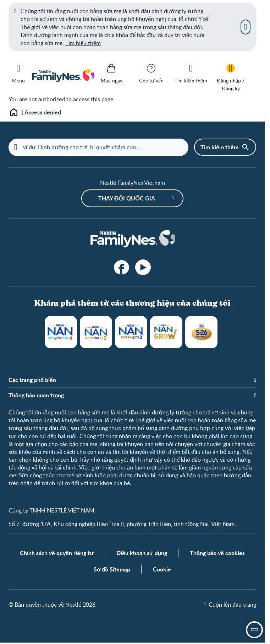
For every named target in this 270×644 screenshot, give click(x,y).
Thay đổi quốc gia (127, 198)
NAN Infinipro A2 (96, 332)
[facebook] (122, 268)
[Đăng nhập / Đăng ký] (231, 77)
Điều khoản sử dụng (142, 554)
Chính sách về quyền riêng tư (57, 554)
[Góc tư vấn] (151, 73)
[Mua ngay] (111, 73)
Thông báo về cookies (217, 554)
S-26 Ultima (201, 332)
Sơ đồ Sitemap (112, 571)
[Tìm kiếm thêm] (191, 73)
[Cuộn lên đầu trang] (230, 606)
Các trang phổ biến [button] (32, 380)
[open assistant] (254, 630)
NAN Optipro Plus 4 (61, 332)
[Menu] (18, 72)
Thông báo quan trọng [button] (36, 396)
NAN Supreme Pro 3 (131, 332)
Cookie (162, 571)
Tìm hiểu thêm (83, 43)
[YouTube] (143, 268)
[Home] (132, 239)
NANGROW (166, 332)
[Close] (246, 27)
